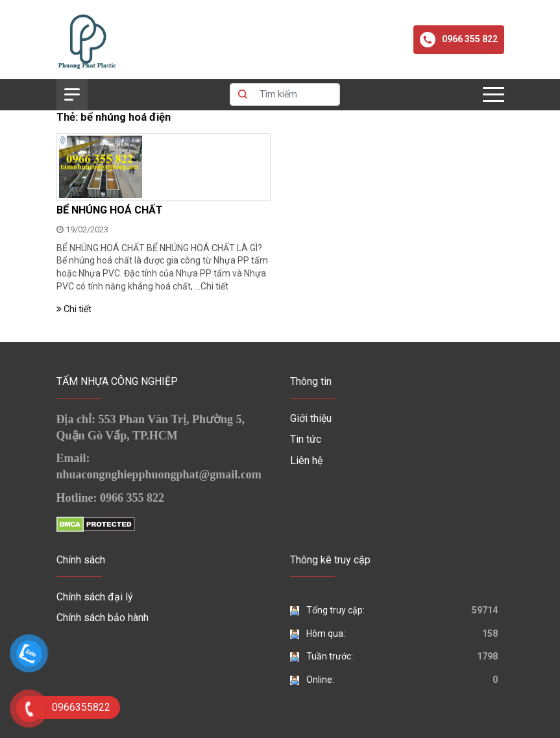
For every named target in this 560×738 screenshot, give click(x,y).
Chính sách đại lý (95, 597)
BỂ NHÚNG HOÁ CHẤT (110, 210)
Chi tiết (214, 286)
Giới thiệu (311, 418)
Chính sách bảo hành (103, 618)
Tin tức (306, 439)
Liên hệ (306, 461)
